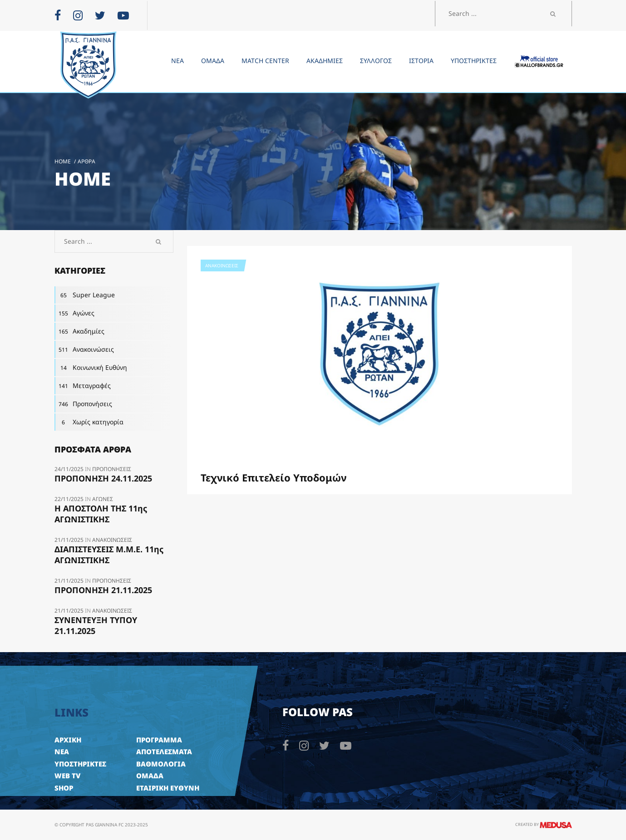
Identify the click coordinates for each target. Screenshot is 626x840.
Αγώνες (74, 313)
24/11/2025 (70, 469)
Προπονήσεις (83, 404)
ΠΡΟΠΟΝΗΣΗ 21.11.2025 (103, 590)
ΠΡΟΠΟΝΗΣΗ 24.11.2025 (103, 478)
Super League (85, 295)
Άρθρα (86, 161)
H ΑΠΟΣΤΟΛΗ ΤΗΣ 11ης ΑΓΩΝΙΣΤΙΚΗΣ (101, 514)
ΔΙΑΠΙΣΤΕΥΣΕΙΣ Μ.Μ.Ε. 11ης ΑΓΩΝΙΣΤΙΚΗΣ (109, 555)
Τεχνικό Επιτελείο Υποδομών (274, 477)
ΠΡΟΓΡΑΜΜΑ (159, 740)
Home (63, 161)
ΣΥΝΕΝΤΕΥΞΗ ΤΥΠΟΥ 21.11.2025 (96, 625)
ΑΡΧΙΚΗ (68, 740)
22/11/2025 (70, 499)
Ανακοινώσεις (222, 265)
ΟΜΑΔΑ (150, 776)
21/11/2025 (70, 540)
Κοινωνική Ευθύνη (91, 368)
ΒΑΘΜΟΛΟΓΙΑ (161, 764)
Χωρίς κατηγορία (89, 422)
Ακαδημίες (79, 331)
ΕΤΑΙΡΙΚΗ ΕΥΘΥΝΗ (168, 788)
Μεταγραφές (83, 386)
